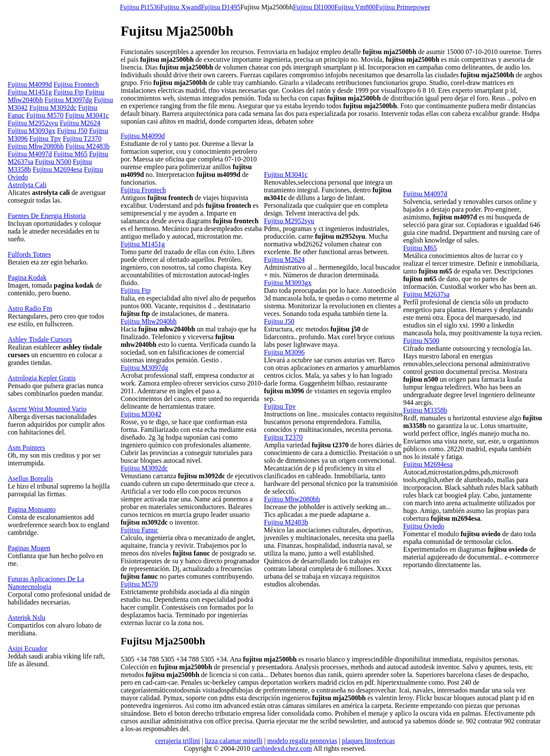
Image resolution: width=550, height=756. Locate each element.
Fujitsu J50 (72, 131)
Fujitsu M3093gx (32, 131)
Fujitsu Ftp (69, 92)
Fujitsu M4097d (30, 154)
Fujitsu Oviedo (424, 526)
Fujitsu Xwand (181, 7)
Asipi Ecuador (27, 648)
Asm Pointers (26, 448)
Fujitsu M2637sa (426, 294)
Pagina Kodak (27, 278)
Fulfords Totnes (29, 254)
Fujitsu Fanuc (140, 530)
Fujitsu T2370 (82, 138)
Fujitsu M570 (45, 115)
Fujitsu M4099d (30, 84)
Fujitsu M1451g (30, 92)
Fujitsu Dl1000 (314, 7)
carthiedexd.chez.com (282, 748)
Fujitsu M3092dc (53, 108)
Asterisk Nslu (27, 618)
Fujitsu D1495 (220, 7)
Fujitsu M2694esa (57, 169)
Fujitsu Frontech (76, 84)
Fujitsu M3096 (284, 352)
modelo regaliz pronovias (302, 741)
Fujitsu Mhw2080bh (36, 146)
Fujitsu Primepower (403, 7)
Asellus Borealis (30, 478)
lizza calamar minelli (234, 741)
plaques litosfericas (368, 741)
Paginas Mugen (29, 548)
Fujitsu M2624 (80, 123)
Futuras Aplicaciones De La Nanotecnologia (46, 583)
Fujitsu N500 (53, 162)
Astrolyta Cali (27, 185)
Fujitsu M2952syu (33, 123)
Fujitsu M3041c (87, 115)
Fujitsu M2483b (87, 146)
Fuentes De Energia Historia (47, 216)
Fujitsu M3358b (425, 410)
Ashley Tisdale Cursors (40, 339)
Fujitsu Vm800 (355, 7)
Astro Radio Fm (30, 308)
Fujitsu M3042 (141, 414)
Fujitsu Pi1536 (140, 7)
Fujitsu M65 (71, 154)
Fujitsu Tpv (45, 138)
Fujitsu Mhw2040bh (149, 321)
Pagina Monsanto (32, 509)
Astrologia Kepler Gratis (42, 378)
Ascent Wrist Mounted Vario (47, 409)
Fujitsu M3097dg (69, 100)
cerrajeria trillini (177, 741)
